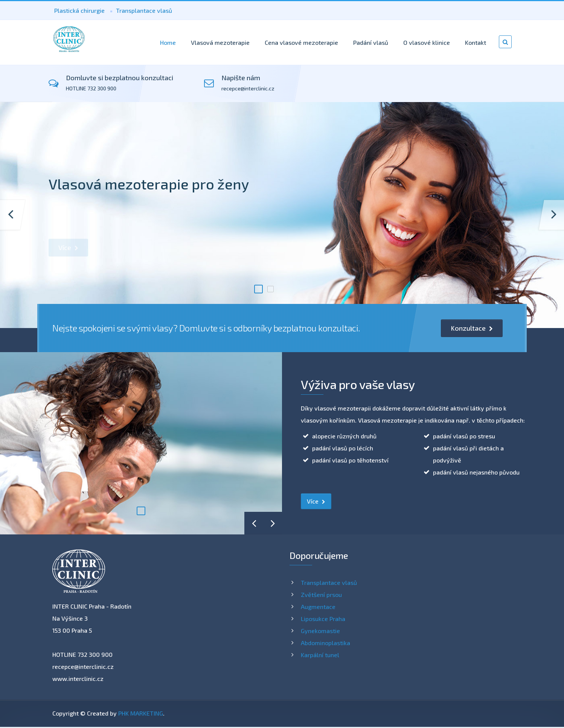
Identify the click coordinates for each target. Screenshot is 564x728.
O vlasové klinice (427, 42)
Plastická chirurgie (79, 10)
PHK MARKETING (141, 713)
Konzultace (472, 328)
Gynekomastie (320, 631)
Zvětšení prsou (321, 594)
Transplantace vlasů (144, 10)
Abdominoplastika (325, 643)
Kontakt (476, 42)
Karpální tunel (320, 655)
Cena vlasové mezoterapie (301, 42)
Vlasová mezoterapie (220, 42)
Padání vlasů (371, 42)
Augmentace (318, 607)
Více (68, 247)
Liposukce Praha (323, 619)
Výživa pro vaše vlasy (358, 384)
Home (168, 42)
